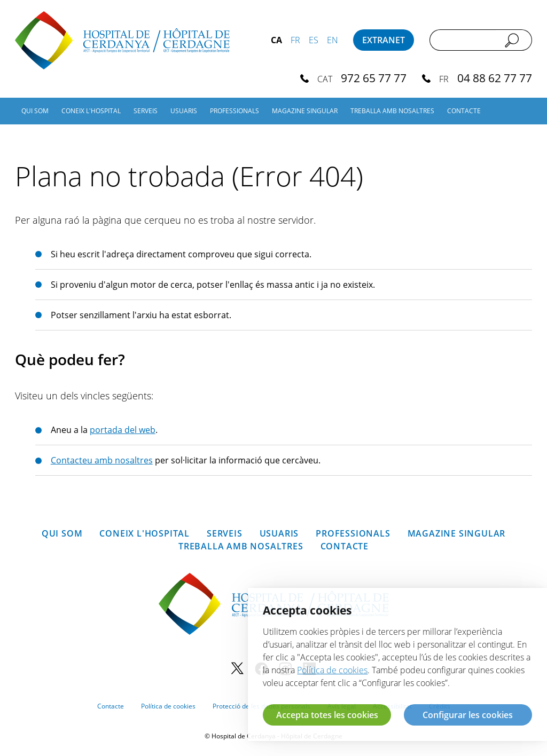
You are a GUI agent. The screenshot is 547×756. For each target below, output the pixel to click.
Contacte (464, 111)
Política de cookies (168, 706)
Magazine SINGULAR (305, 111)
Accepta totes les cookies (327, 715)
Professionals (235, 111)
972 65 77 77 (374, 78)
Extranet (384, 40)
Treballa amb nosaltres (392, 111)
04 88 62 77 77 (495, 78)
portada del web (123, 430)
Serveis (146, 111)
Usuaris (184, 111)
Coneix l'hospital (91, 111)
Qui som (35, 111)
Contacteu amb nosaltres (102, 460)
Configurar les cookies (468, 715)
